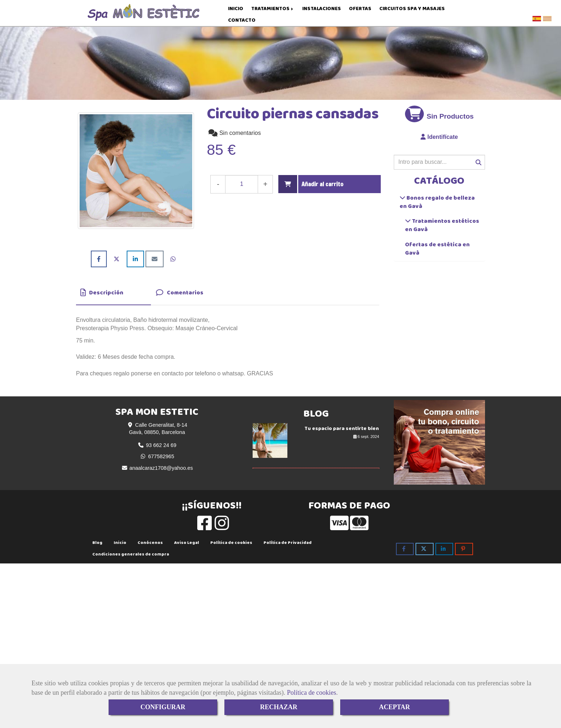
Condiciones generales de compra (131, 556)
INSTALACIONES (322, 8)
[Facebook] (204, 529)
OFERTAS (360, 8)
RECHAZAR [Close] (279, 707)
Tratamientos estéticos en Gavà (442, 227)
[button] (440, 139)
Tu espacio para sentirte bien (342, 430)
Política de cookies (312, 693)
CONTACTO (242, 20)
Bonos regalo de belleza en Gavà (437, 204)
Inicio (120, 544)
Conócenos (150, 544)
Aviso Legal (187, 544)
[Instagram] (222, 529)
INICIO (236, 8)
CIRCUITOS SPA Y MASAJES (412, 8)
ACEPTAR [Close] (395, 707)
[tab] (113, 295)
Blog (97, 544)
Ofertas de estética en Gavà (437, 250)
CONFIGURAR (163, 707)
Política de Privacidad (288, 544)
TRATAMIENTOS (273, 8)
